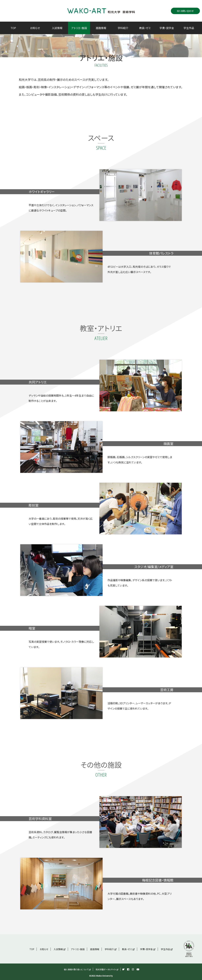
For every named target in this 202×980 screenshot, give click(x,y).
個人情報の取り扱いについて (77, 969)
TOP (13, 28)
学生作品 (189, 28)
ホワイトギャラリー (42, 192)
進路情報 (101, 28)
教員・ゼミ (145, 28)
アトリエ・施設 (79, 28)
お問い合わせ (185, 11)
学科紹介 (123, 28)
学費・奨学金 (167, 28)
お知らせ (35, 28)
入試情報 (57, 28)
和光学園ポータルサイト (107, 969)
